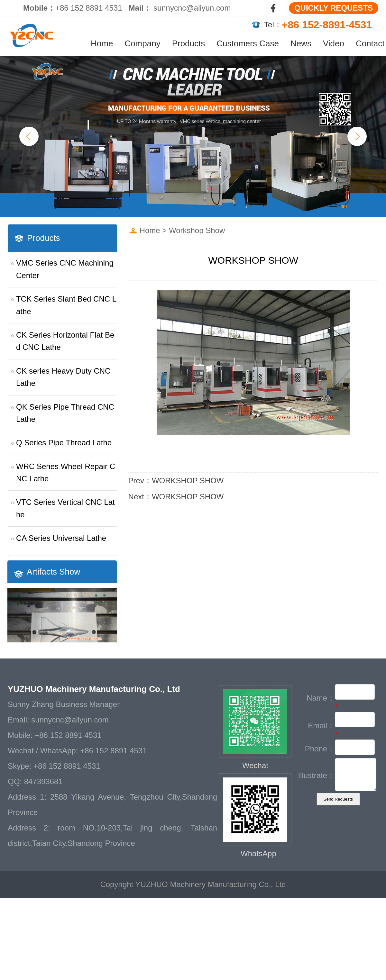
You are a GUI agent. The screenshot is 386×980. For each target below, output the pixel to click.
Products (189, 43)
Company (142, 43)
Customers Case (248, 43)
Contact (370, 43)
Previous (29, 136)
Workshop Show (197, 230)
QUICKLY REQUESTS (334, 8)
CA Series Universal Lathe (61, 538)
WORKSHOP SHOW (188, 481)
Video (334, 43)
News (301, 43)
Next (357, 136)
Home (102, 43)
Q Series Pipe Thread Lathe (64, 443)
